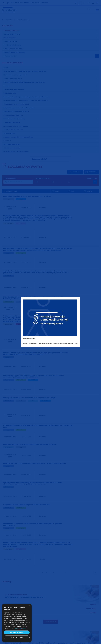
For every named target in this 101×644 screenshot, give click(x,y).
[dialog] (17, 623)
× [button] (29, 606)
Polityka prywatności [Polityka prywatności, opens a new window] (21, 628)
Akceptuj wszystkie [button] (17, 632)
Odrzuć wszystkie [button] (17, 637)
